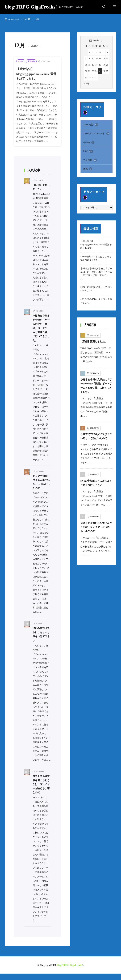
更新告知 (32, 61)
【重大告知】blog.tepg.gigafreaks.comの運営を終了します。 (36, 74)
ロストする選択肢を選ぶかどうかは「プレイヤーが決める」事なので (96, 525)
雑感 (88, 168)
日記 (88, 150)
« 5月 (87, 83)
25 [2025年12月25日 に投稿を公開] (100, 71)
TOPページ (14, 19)
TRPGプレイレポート (96, 133)
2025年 (27, 19)
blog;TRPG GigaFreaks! (44, 7)
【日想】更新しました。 (95, 340)
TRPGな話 (90, 124)
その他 (21, 61)
